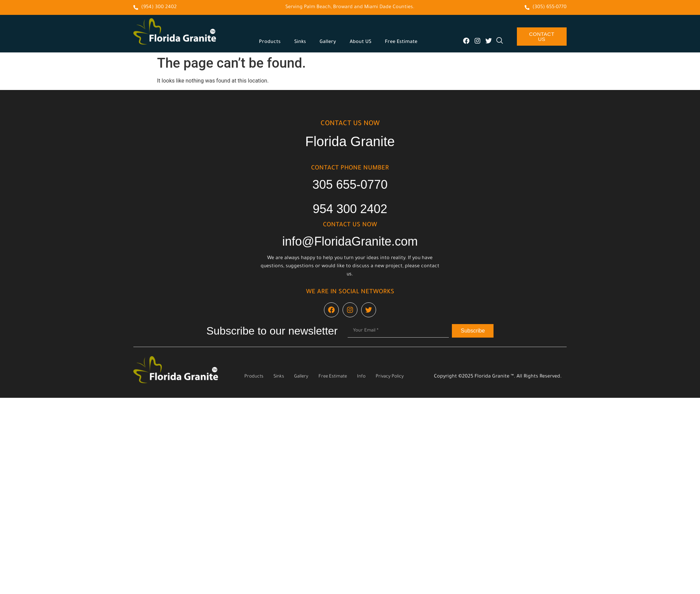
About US (360, 42)
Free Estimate (401, 42)
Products (270, 42)
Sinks (300, 42)
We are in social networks (350, 292)
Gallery (328, 42)
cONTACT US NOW (350, 124)
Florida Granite (350, 141)
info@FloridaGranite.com (350, 241)
